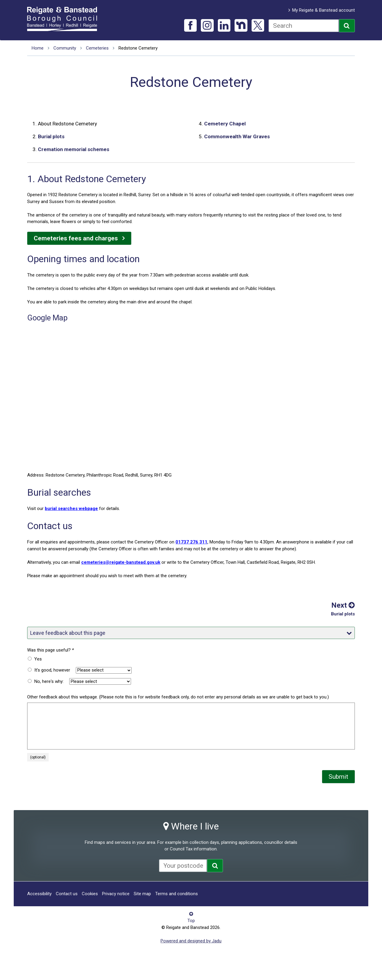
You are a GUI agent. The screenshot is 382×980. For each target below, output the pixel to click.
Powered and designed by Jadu (191, 941)
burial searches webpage (71, 509)
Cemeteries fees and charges (76, 238)
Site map (142, 894)
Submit (338, 777)
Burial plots (51, 136)
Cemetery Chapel (225, 124)
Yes (38, 659)
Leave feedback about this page (191, 633)
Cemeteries (97, 48)
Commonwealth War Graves (237, 136)
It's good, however (52, 670)
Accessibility (39, 894)
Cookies (90, 894)
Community (65, 48)
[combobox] (304, 26)
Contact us (67, 894)
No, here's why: (49, 681)
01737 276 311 (191, 542)
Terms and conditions (177, 894)
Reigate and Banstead (65, 19)
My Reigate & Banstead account (324, 10)
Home (38, 48)
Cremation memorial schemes (74, 149)
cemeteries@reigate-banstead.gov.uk (121, 562)
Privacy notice (116, 894)
